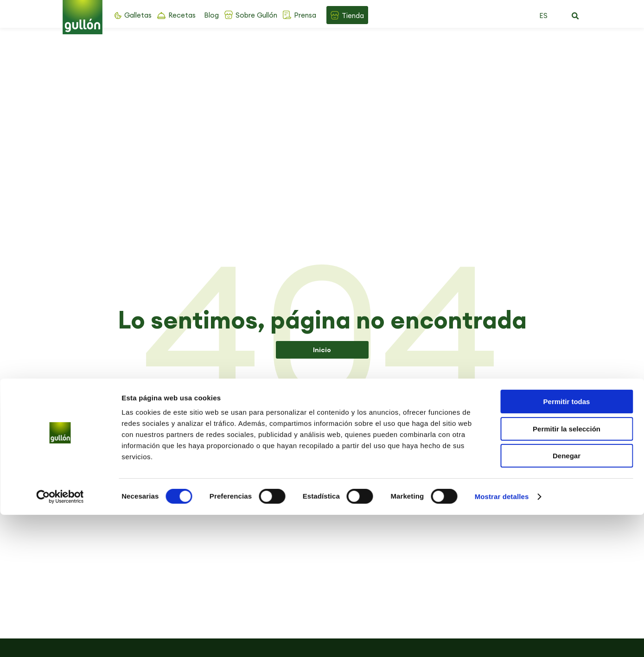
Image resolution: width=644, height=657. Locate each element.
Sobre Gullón (256, 15)
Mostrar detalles (502, 639)
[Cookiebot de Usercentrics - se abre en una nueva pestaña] (60, 639)
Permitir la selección (567, 571)
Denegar (567, 598)
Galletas (138, 15)
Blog (211, 15)
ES (543, 16)
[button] (575, 16)
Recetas (182, 15)
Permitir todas (567, 544)
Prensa (305, 15)
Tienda (353, 16)
